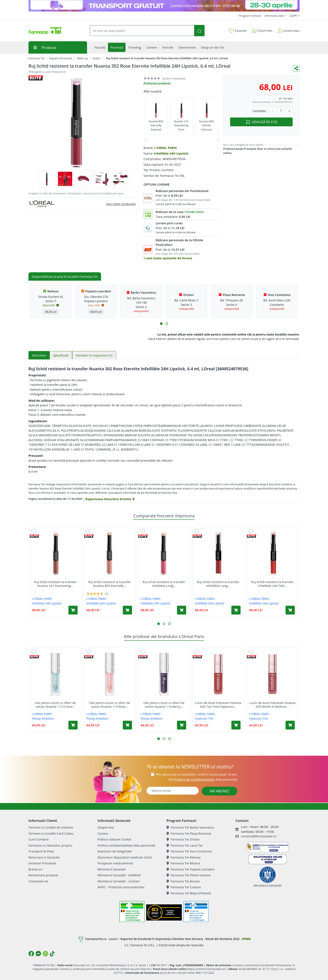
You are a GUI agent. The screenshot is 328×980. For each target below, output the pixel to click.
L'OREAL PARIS (165, 148)
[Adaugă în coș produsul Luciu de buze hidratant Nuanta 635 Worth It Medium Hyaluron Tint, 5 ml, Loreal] (290, 725)
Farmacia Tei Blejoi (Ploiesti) (189, 893)
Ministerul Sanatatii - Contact (119, 881)
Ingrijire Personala (61, 58)
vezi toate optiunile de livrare (168, 258)
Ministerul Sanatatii (112, 869)
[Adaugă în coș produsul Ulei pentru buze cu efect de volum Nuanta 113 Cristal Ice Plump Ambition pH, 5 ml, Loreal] (73, 725)
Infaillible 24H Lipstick (171, 153)
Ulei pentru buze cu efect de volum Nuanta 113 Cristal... (55, 705)
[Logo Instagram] (45, 954)
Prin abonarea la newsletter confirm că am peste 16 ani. (197, 774)
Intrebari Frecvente (42, 863)
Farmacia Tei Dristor (183, 839)
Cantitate (259, 111)
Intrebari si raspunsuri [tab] (94, 355)
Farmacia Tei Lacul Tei (184, 845)
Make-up (83, 58)
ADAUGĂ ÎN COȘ (261, 122)
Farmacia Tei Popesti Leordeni (190, 869)
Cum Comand (38, 839)
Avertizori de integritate (115, 851)
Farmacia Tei (36, 58)
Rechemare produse (43, 875)
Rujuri (97, 58)
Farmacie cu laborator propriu (50, 845)
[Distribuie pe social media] (296, 68)
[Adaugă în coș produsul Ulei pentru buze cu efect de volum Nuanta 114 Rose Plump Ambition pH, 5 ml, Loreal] (127, 725)
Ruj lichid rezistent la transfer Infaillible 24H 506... (272, 584)
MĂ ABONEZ (219, 791)
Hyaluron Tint (204, 719)
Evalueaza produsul (157, 83)
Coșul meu (262, 30)
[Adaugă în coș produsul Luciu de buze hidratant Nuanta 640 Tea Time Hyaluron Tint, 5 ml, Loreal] (236, 725)
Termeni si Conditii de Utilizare (51, 827)
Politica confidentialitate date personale (126, 845)
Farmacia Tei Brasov (183, 881)
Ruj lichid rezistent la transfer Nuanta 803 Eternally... (110, 584)
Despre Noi (106, 827)
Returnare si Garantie (44, 857)
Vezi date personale (203, 779)
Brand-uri (35, 869)
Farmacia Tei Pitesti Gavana (188, 875)
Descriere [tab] (39, 355)
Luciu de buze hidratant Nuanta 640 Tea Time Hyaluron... (218, 705)
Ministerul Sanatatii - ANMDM (119, 875)
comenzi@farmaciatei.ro (259, 836)
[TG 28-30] (164, 6)
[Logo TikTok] (52, 954)
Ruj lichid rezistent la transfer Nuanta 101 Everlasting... (55, 584)
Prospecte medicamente (115, 863)
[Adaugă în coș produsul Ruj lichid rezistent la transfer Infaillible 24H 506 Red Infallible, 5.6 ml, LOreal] (290, 610)
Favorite (238, 31)
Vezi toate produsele (121, 204)
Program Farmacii (250, 16)
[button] (161, 324)
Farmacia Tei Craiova (184, 887)
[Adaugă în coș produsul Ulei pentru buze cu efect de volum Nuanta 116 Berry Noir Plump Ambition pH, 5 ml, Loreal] (182, 725)
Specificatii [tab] (61, 355)
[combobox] (142, 31)
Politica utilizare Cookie (114, 839)
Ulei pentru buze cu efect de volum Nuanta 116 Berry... (164, 705)
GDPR (294, 16)
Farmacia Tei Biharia (183, 863)
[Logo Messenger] (38, 954)
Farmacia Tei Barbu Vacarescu (190, 827)
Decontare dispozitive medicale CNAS (125, 857)
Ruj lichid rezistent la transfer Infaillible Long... (164, 584)
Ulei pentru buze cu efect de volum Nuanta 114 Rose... (110, 705)
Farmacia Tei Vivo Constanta (189, 851)
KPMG (246, 939)
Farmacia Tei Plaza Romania (189, 833)
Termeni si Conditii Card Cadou (51, 833)
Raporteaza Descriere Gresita (110, 499)
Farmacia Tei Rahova (184, 857)
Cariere (103, 833)
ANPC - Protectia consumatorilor (121, 887)
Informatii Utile (274, 16)
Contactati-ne (38, 881)
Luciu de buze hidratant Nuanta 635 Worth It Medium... (272, 705)
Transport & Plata (41, 851)
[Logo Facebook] (31, 954)
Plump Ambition (43, 719)
